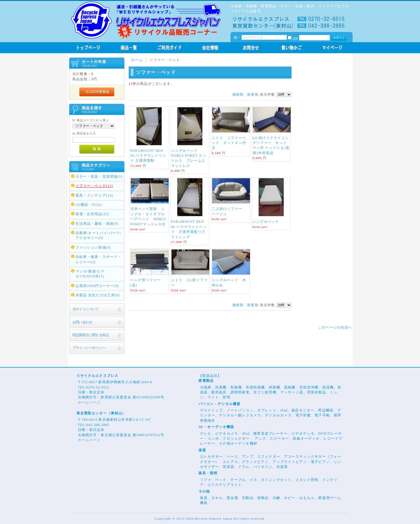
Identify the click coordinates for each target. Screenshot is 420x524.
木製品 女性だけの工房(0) (98, 295)
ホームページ (89, 403)
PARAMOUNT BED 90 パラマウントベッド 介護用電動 (148, 156)
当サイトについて (86, 309)
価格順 (238, 95)
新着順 (253, 95)
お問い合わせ (82, 322)
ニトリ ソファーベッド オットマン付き (229, 143)
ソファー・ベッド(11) (94, 186)
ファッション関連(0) (93, 248)
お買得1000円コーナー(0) (97, 286)
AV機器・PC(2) (89, 205)
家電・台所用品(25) (92, 214)
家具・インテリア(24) (94, 196)
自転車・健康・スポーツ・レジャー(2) (99, 259)
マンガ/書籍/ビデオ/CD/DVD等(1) (90, 274)
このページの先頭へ (335, 328)
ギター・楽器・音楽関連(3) (99, 177)
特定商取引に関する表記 (91, 335)
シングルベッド (266, 222)
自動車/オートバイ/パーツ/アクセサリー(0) (99, 236)
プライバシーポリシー (89, 348)
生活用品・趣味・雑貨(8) (97, 224)
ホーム (137, 60)
